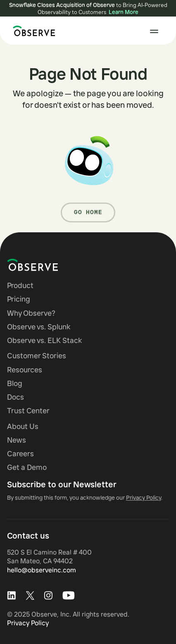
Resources (25, 370)
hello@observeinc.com (42, 570)
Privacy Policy (28, 623)
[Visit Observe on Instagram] (48, 596)
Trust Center (28, 411)
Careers (20, 454)
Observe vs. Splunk (39, 327)
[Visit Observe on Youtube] (69, 596)
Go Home (88, 212)
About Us (23, 426)
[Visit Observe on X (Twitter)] (30, 596)
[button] (154, 31)
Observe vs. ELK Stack (44, 340)
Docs (15, 397)
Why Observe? (31, 313)
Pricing (19, 299)
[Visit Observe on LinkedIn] (11, 596)
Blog (15, 383)
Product (20, 285)
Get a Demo (27, 467)
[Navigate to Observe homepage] (47, 265)
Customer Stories (37, 356)
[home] (32, 31)
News (17, 440)
